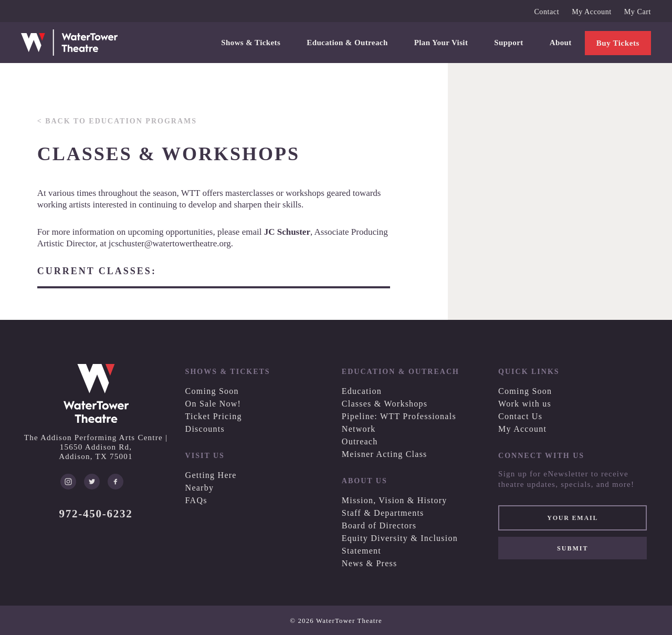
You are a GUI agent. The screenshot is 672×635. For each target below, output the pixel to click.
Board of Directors (379, 525)
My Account (592, 12)
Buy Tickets (618, 43)
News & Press (370, 563)
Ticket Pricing (214, 416)
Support (508, 43)
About (561, 43)
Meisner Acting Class (385, 454)
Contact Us (520, 416)
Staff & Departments (383, 513)
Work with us (525, 404)
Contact (547, 12)
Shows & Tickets (251, 43)
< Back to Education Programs (117, 121)
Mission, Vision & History (395, 500)
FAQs (196, 500)
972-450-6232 (96, 514)
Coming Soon (212, 391)
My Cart (638, 12)
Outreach (360, 441)
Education (362, 391)
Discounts (205, 429)
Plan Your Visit (441, 43)
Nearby (200, 488)
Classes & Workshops (385, 404)
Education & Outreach (347, 43)
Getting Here (211, 475)
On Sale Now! (213, 404)
